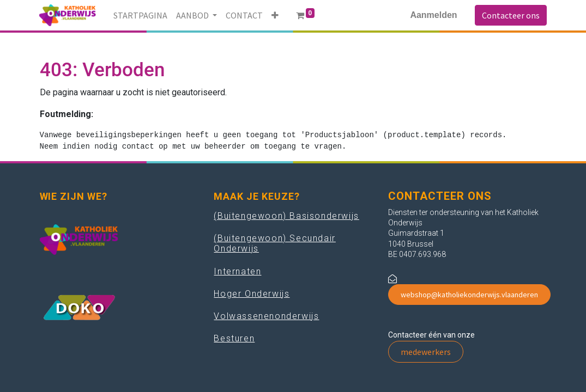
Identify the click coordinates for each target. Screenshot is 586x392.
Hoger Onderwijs (252, 294)
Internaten (237, 271)
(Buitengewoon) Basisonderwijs (286, 216)
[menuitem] (140, 15)
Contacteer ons (511, 15)
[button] (275, 15)
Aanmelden (433, 15)
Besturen (234, 338)
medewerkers (426, 352)
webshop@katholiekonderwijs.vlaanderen (469, 295)
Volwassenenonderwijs (266, 316)
